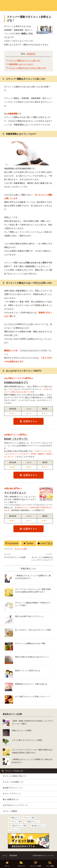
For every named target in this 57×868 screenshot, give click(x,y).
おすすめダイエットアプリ (15, 805)
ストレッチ (15, 829)
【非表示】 (31, 54)
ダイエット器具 (21, 549)
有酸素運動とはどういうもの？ (21, 64)
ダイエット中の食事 (13, 782)
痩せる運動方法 (11, 799)
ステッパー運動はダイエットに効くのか (25, 60)
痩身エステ (15, 818)
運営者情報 (13, 855)
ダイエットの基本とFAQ (14, 776)
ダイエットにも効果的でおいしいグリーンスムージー (42, 559)
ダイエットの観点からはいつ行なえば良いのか (27, 68)
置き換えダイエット (38, 825)
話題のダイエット (33, 822)
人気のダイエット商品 (19, 825)
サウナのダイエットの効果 (15, 557)
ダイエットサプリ (12, 794)
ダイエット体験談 (10, 811)
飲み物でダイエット (13, 788)
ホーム (5, 855)
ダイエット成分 (17, 822)
